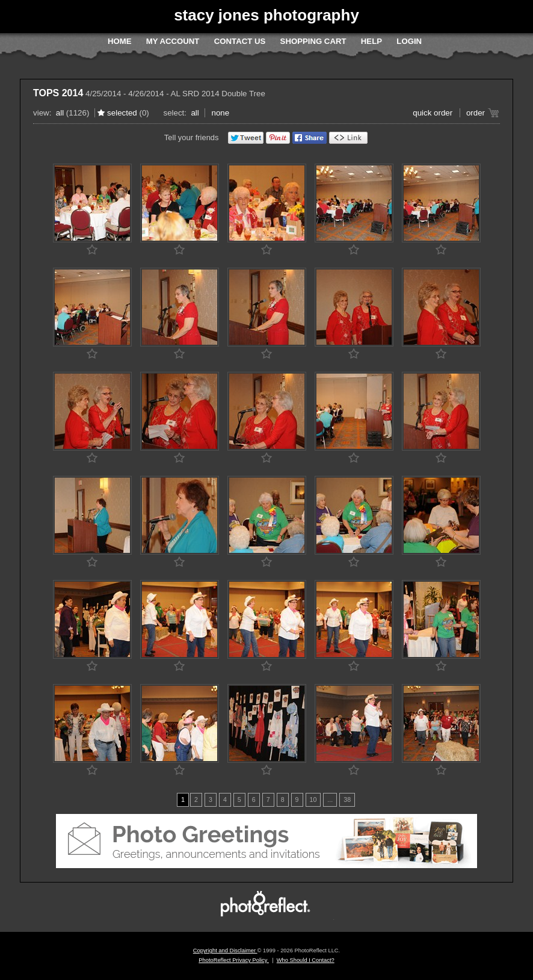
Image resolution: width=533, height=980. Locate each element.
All (60, 113)
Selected (122, 113)
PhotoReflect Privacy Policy (234, 960)
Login (409, 41)
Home (120, 41)
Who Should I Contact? (306, 960)
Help (371, 41)
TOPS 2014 (58, 93)
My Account (173, 41)
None (220, 113)
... (330, 800)
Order (476, 113)
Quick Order (433, 113)
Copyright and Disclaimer (225, 951)
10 (313, 800)
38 (347, 800)
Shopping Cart (313, 41)
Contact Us (240, 41)
